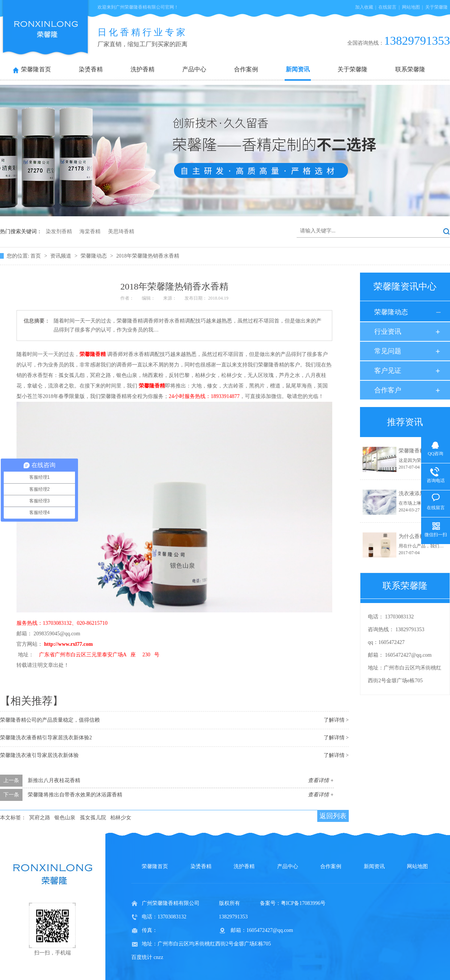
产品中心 (194, 69)
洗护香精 (142, 69)
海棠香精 (90, 231)
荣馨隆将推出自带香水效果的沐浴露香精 (75, 795)
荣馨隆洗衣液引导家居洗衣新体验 (39, 755)
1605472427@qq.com (409, 655)
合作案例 (246, 69)
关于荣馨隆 (436, 7)
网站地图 (411, 7)
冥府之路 (40, 818)
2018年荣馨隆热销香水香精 (148, 256)
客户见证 (388, 371)
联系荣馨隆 (410, 69)
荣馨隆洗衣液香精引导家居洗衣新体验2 (46, 738)
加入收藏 (364, 7)
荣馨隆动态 (94, 256)
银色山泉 (65, 818)
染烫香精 (91, 69)
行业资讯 (388, 332)
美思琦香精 (121, 231)
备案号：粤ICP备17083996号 (293, 903)
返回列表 (333, 816)
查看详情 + (321, 780)
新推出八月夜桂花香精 (54, 780)
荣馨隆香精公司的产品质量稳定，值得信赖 (50, 720)
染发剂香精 (59, 231)
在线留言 (387, 7)
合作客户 (388, 390)
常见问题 (388, 351)
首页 (36, 256)
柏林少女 (121, 818)
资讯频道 (61, 256)
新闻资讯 (298, 69)
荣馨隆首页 (36, 69)
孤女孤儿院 (93, 818)
